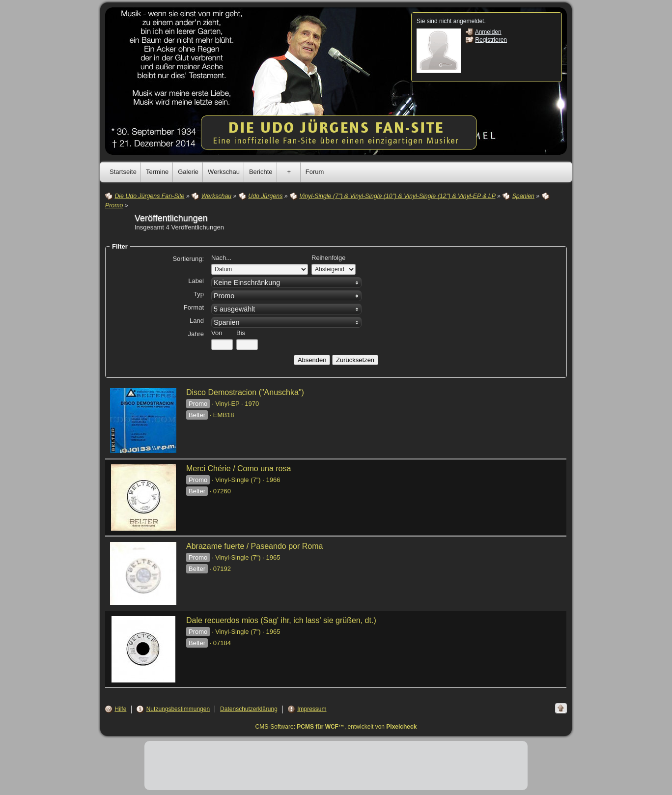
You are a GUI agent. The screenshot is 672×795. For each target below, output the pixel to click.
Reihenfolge (328, 258)
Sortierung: (188, 259)
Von (217, 333)
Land (197, 321)
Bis (241, 333)
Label (196, 281)
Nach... (221, 258)
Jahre (196, 334)
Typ (199, 294)
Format (194, 307)
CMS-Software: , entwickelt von (336, 727)
